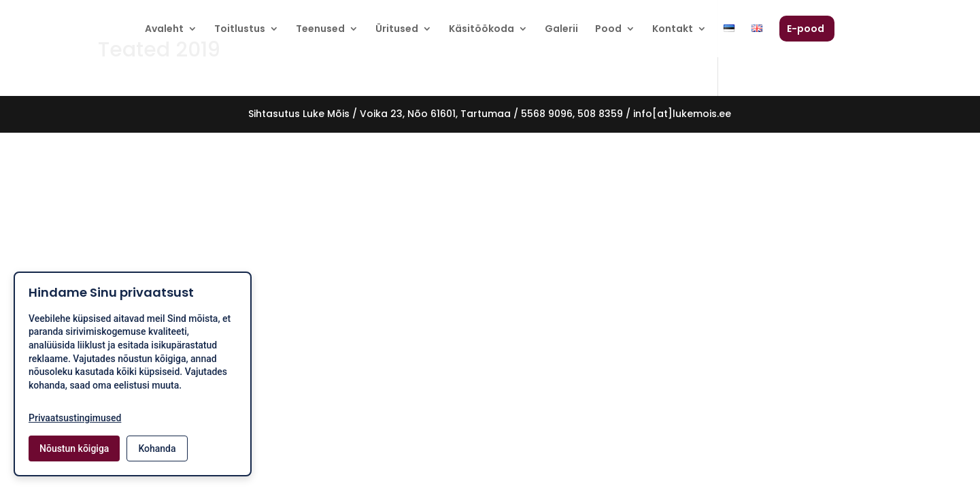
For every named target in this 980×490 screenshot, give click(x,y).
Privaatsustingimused (75, 418)
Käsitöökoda (481, 30)
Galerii (561, 30)
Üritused (397, 30)
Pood (608, 30)
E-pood (806, 30)
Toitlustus (240, 30)
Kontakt (673, 30)
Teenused (320, 30)
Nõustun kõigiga (74, 448)
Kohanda (157, 448)
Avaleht (164, 30)
